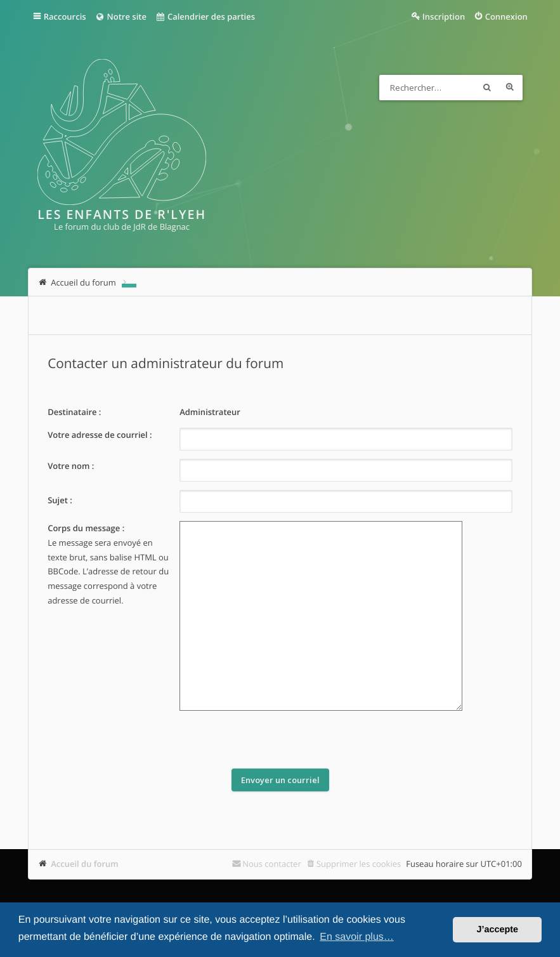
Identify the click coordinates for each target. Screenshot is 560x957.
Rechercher (487, 88)
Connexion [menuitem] (506, 16)
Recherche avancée (510, 88)
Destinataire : (74, 412)
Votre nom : (71, 466)
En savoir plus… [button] (357, 937)
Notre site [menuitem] (121, 16)
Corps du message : (86, 528)
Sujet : (60, 500)
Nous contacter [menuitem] (272, 864)
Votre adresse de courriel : (100, 435)
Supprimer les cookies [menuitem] (359, 864)
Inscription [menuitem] (444, 16)
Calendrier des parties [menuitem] (205, 16)
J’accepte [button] (497, 930)
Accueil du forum (85, 864)
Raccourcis (65, 16)
